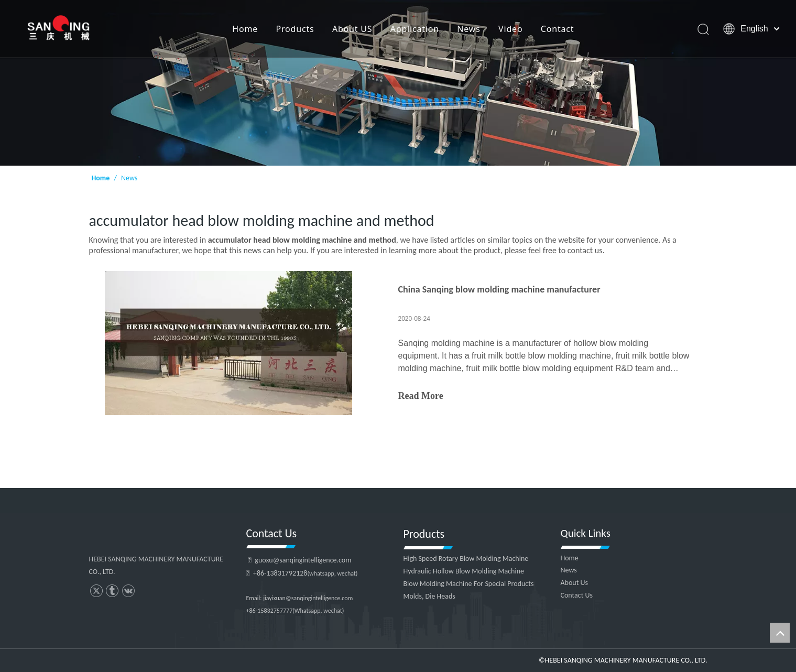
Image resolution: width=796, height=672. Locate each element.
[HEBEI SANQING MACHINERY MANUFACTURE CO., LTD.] (398, 83)
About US (352, 29)
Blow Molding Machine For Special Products (469, 584)
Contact (558, 29)
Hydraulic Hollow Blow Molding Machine (464, 571)
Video (510, 29)
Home (245, 29)
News (468, 29)
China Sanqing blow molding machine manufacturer (499, 289)
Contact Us (577, 595)
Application (415, 29)
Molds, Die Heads (429, 596)
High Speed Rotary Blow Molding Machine (466, 559)
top (780, 633)
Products (295, 29)
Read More (421, 396)
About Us (575, 583)
